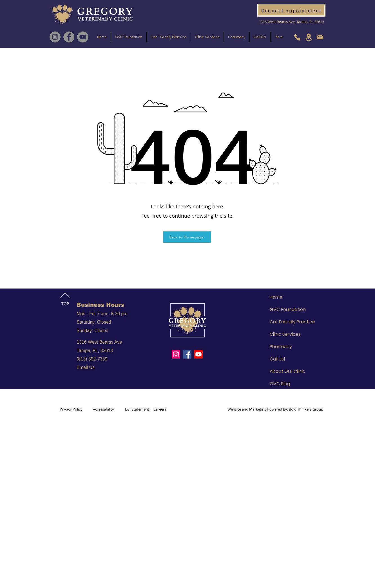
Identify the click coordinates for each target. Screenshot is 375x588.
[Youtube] (198, 354)
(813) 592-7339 (92, 359)
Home (276, 297)
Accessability (103, 409)
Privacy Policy (71, 409)
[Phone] (297, 37)
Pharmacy (281, 347)
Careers (160, 409)
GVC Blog (280, 384)
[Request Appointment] (291, 10)
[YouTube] (83, 37)
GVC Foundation (288, 309)
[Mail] (320, 37)
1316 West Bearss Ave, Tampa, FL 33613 (291, 22)
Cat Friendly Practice (292, 322)
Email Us (86, 367)
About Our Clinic (287, 371)
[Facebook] (69, 37)
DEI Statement (137, 409)
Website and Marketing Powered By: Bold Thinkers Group (275, 409)
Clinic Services (285, 334)
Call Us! (277, 359)
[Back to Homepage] (187, 237)
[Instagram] (55, 37)
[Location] (309, 37)
